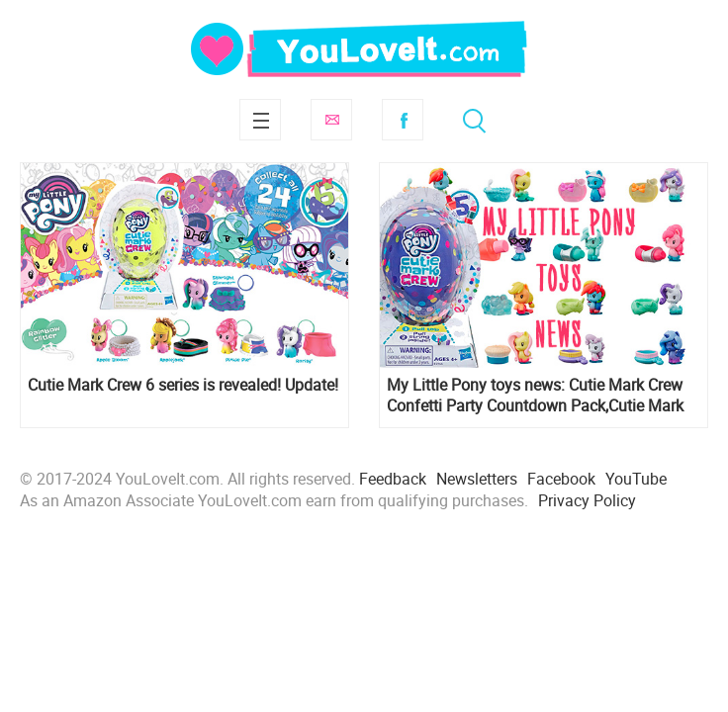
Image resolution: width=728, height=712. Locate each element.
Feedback (393, 479)
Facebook (403, 120)
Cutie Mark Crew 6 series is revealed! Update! (183, 385)
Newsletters (477, 479)
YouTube (636, 479)
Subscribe (331, 120)
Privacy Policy (587, 500)
